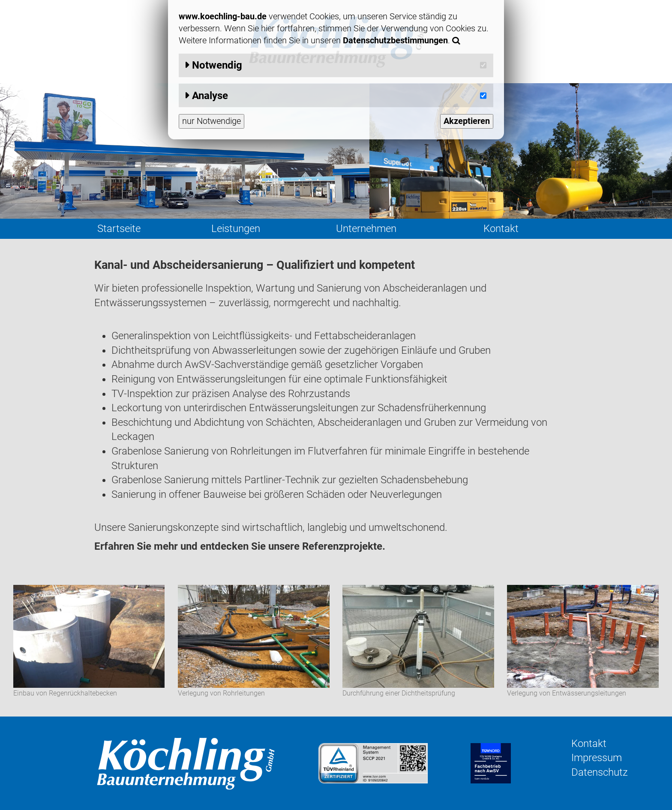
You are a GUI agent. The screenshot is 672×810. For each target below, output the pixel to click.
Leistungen (236, 229)
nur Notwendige (211, 121)
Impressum (597, 758)
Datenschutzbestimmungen (395, 41)
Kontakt (501, 229)
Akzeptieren (467, 121)
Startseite (119, 229)
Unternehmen (366, 229)
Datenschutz (600, 772)
